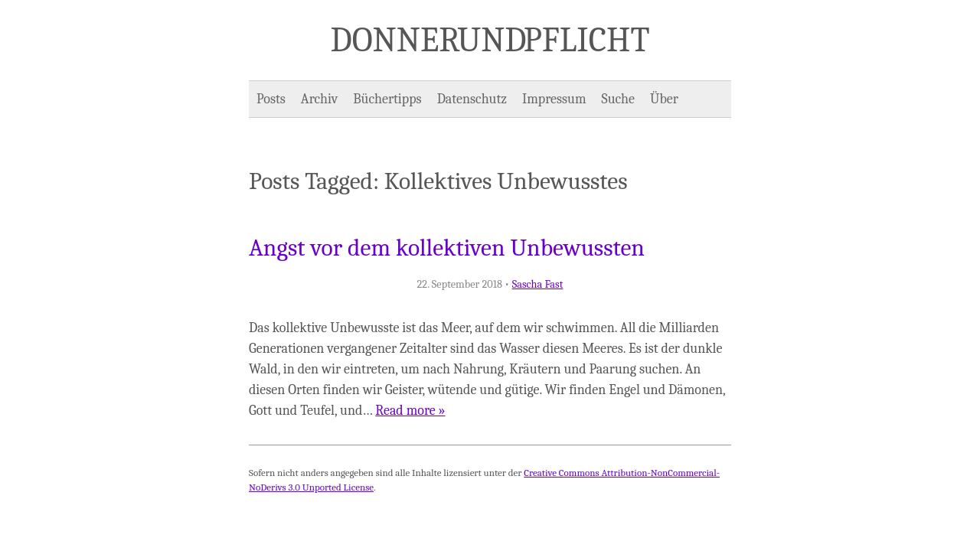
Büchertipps (387, 99)
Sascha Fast (538, 284)
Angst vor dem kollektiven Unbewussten (447, 248)
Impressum (554, 99)
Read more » (410, 411)
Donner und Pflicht (490, 40)
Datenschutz (472, 99)
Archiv (319, 99)
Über (664, 99)
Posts (271, 99)
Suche (618, 99)
